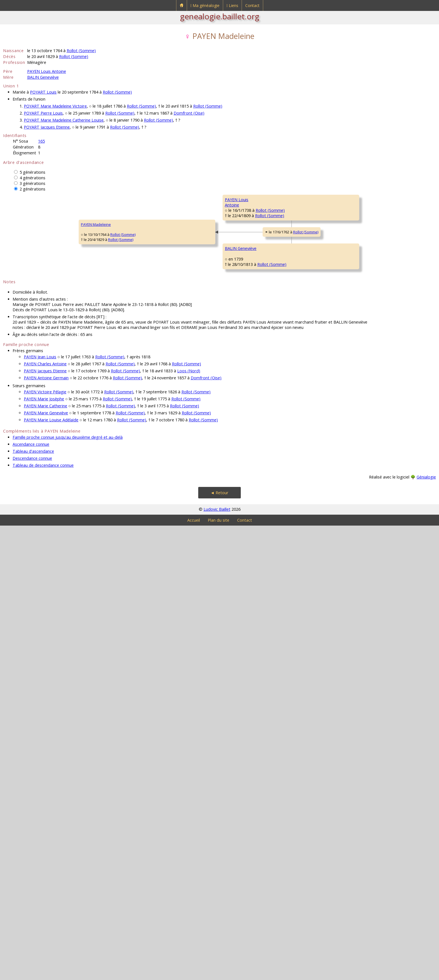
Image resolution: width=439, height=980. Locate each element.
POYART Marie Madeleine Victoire (55, 106)
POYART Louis (43, 92)
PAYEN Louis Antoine (47, 71)
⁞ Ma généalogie (205, 5)
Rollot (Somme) (81, 51)
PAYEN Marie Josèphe (44, 853)
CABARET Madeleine (286, 418)
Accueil (194, 975)
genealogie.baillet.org (220, 16)
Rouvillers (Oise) (389, 210)
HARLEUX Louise (369, 502)
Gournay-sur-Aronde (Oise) (317, 226)
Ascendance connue (31, 899)
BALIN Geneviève (43, 77)
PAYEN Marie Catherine (45, 860)
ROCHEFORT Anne (284, 284)
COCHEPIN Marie (370, 233)
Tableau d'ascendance (33, 906)
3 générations (32, 183)
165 (41, 141)
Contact (252, 5)
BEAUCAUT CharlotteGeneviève (198, 656)
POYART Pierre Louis (43, 113)
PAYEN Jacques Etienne (45, 825)
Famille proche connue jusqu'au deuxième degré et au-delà (68, 892)
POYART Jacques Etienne (47, 127)
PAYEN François (282, 216)
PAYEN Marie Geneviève (46, 867)
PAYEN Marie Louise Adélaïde (51, 874)
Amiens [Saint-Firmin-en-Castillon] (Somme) (316, 528)
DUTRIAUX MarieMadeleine (195, 387)
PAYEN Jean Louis (40, 811)
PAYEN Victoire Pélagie (45, 846)
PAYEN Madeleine (22, 452)
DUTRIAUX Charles (284, 351)
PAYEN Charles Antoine (45, 818)
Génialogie (426, 931)
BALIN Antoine (193, 519)
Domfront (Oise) (189, 113)
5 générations (32, 172)
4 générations (32, 178)
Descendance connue (32, 913)
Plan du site (219, 975)
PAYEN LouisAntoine (104, 320)
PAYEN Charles (194, 250)
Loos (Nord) (189, 825)
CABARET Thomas (370, 401)
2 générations (32, 189)
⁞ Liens (232, 5)
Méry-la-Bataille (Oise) (227, 260)
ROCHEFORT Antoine (373, 267)
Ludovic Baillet (217, 964)
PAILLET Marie (367, 435)
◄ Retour (219, 947)
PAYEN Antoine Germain (46, 832)
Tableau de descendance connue (43, 920)
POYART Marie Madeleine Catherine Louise (64, 120)
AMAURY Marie (281, 552)
